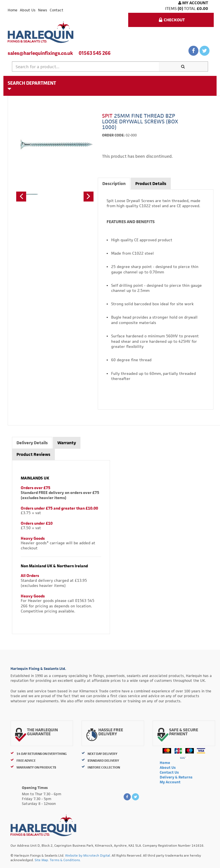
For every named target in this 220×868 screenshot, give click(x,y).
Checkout (172, 20)
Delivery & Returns (176, 777)
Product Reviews (33, 454)
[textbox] (86, 67)
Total (190, 8)
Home (13, 10)
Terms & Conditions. (65, 860)
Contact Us (169, 772)
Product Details (151, 183)
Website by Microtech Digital (88, 855)
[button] (21, 197)
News (43, 10)
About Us (28, 10)
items (171, 8)
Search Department (32, 86)
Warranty (67, 443)
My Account (193, 3)
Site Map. (42, 860)
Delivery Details (32, 443)
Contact (57, 10)
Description (114, 183)
